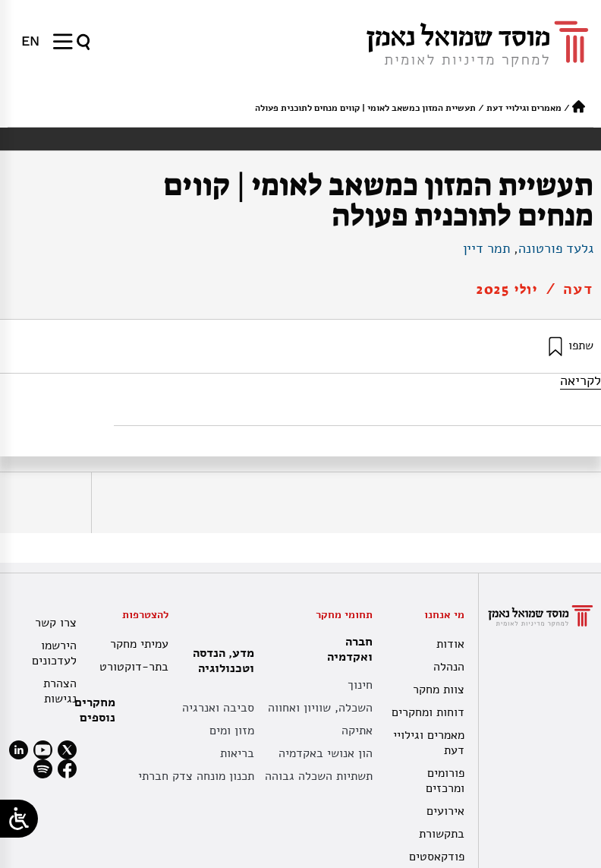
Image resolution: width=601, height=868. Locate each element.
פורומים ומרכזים (445, 781)
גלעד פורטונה (556, 248)
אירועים (445, 811)
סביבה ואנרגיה (218, 708)
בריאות (237, 753)
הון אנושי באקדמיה (326, 753)
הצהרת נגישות (60, 691)
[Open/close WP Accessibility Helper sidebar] (19, 819)
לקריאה (581, 380)
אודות (450, 644)
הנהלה (449, 667)
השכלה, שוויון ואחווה (320, 708)
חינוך (360, 685)
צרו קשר (56, 623)
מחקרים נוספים (95, 710)
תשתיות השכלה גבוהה (319, 776)
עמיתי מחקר (139, 644)
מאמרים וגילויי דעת (524, 108)
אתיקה (357, 731)
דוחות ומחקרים (428, 712)
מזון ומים (232, 731)
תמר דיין (486, 248)
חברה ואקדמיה (346, 649)
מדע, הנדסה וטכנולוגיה (220, 661)
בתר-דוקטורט (134, 667)
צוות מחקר (439, 690)
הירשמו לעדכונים (54, 653)
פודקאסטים (437, 857)
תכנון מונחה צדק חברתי (196, 776)
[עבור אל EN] (30, 41)
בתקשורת (442, 834)
